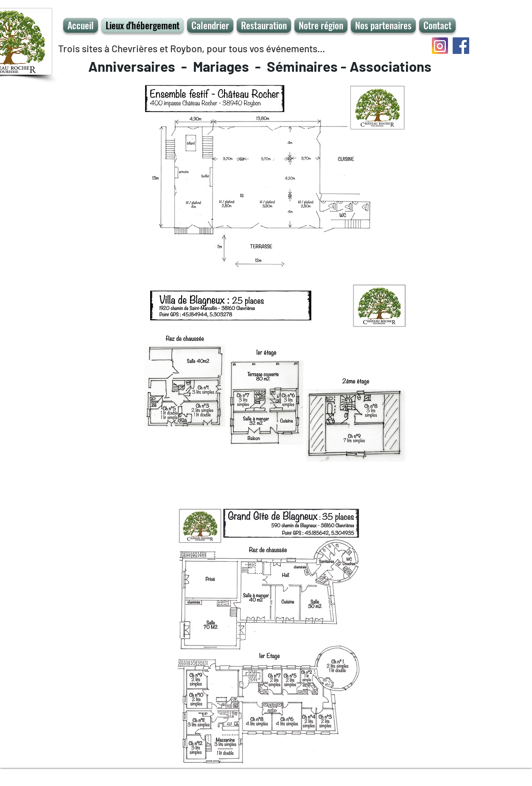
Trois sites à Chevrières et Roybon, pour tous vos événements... (192, 48)
